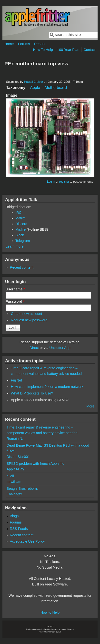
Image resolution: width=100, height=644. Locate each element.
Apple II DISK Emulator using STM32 (40, 400)
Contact (90, 50)
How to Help (50, 612)
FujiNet (17, 380)
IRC (18, 213)
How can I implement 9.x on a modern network (47, 387)
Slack (20, 235)
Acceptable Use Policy (27, 541)
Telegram (23, 241)
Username (15, 289)
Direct (34, 348)
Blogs (14, 516)
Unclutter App (60, 348)
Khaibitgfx (14, 494)
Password (15, 301)
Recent (40, 44)
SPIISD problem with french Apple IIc (35, 464)
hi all (10, 476)
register (64, 182)
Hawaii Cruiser (33, 82)
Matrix (20, 218)
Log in (51, 182)
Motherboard (56, 88)
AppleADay (15, 469)
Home (9, 44)
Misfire (20, 229)
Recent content (22, 267)
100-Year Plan (68, 50)
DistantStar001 (18, 457)
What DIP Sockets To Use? (32, 393)
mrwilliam (14, 482)
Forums (24, 44)
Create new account (27, 314)
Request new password (29, 320)
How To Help (43, 50)
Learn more (15, 246)
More (90, 406)
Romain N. (15, 439)
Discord (21, 224)
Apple (35, 88)
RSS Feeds (19, 529)
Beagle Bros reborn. (22, 489)
